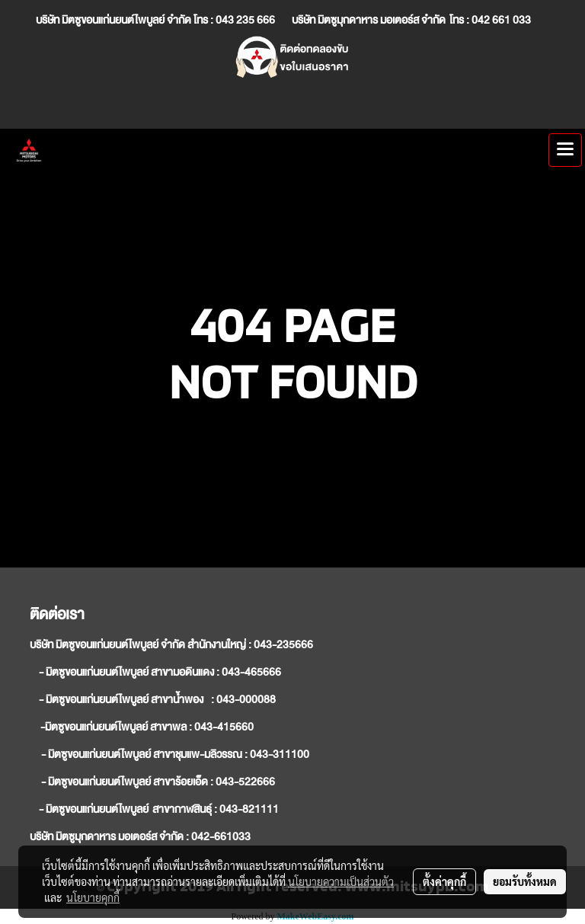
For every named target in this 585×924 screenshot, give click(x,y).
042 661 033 (502, 20)
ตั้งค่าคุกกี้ (444, 881)
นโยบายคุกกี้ (93, 897)
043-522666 (245, 782)
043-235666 (283, 644)
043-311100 (280, 754)
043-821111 (249, 809)
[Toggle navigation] (565, 150)
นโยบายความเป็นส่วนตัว (341, 881)
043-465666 (251, 672)
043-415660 (224, 727)
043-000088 (246, 699)
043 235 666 (245, 20)
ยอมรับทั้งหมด (525, 881)
